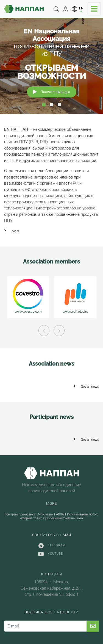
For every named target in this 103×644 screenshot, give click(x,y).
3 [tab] (59, 105)
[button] (78, 9)
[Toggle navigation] (94, 9)
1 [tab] (44, 105)
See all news (90, 387)
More (16, 231)
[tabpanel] (51, 66)
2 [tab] (52, 105)
